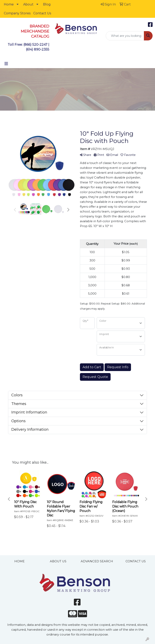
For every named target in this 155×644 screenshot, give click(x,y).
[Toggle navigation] (6, 64)
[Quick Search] (125, 36)
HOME (19, 561)
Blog (47, 4)
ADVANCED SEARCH (97, 561)
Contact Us (42, 13)
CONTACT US (136, 561)
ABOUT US (58, 561)
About (28, 4)
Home (9, 4)
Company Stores (17, 13)
